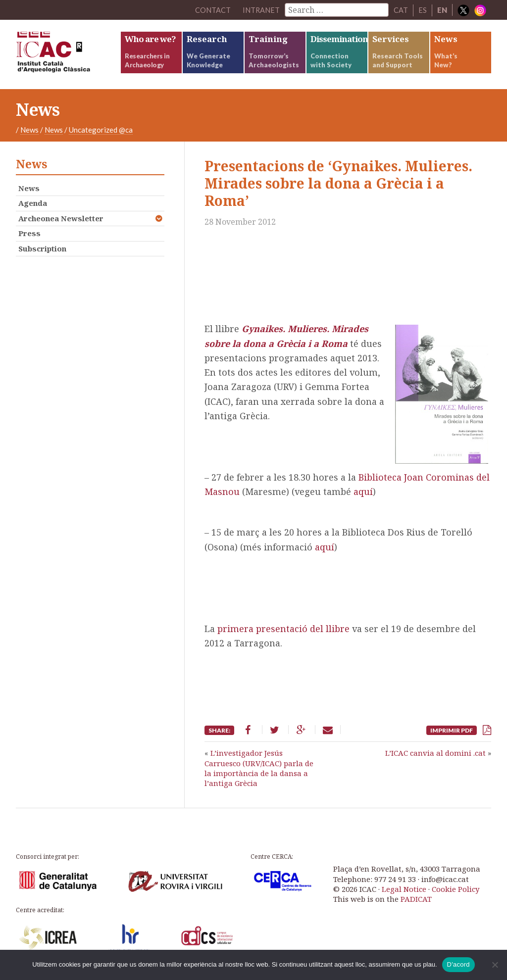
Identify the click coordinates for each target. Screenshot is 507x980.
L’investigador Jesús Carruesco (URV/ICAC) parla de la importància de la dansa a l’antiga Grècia (259, 768)
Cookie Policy (456, 889)
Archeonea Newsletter (61, 218)
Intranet (261, 10)
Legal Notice (404, 889)
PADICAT (416, 899)
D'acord (458, 964)
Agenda (33, 203)
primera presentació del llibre (283, 629)
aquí (363, 491)
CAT (401, 10)
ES (423, 10)
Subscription (42, 248)
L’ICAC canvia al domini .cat (435, 753)
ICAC (68, 54)
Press (29, 233)
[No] (495, 965)
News (29, 130)
